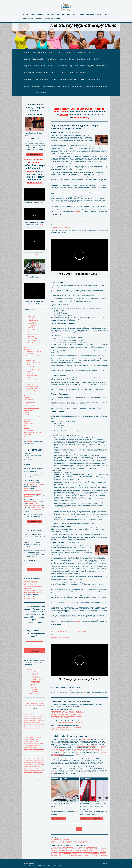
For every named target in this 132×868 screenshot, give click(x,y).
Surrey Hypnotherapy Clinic (30, 728)
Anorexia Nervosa (30, 402)
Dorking (76, 711)
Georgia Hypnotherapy (68, 850)
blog (36, 720)
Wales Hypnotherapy (77, 855)
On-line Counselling (36, 679)
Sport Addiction (31, 336)
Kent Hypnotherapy (94, 850)
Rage (25, 426)
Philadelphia (27, 599)
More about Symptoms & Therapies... (92, 818)
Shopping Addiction (33, 332)
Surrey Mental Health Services (36, 694)
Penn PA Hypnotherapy (32, 736)
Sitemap (31, 864)
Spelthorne (78, 714)
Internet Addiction (32, 325)
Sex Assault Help (28, 430)
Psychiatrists (35, 691)
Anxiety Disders (29, 349)
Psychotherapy (35, 676)
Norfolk (26, 589)
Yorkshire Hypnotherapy (89, 855)
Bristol (30, 583)
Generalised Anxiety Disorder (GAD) (86, 746)
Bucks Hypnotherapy (64, 849)
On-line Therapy (35, 683)
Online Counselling (35, 766)
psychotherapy (30, 747)
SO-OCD (32, 367)
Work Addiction (31, 343)
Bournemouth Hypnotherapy (73, 847)
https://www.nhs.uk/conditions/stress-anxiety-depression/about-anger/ (69, 843)
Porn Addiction (31, 327)
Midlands (40, 587)
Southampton (39, 590)
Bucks (34, 583)
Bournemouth (34, 581)
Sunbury (57, 716)
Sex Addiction (31, 330)
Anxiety (31, 354)
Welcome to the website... (35, 154)
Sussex (30, 592)
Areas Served (41, 711)
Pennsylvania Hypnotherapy (92, 852)
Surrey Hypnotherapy (39, 724)
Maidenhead (78, 727)
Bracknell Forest (70, 727)
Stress (77, 754)
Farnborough (66, 722)
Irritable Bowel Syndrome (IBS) (32, 417)
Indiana (30, 597)
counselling (31, 749)
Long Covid (27, 419)
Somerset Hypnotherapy (91, 854)
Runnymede (72, 714)
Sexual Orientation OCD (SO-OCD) (33, 432)
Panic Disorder (30, 373)
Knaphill (82, 713)
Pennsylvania (41, 597)
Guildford (77, 713)
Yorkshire (38, 592)
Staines (53, 716)
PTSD (31, 393)
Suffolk (26, 592)
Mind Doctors (35, 687)
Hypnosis (34, 671)
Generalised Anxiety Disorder (34, 351)
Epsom (58, 713)
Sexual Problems (28, 435)
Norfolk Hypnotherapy (78, 852)
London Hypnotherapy (38, 768)
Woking (66, 718)
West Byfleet (54, 718)
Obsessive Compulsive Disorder (34, 356)
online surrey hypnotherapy (30, 778)
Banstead (60, 711)
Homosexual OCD (31, 360)
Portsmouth (27, 590)
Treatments (56, 756)
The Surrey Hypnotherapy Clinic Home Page (35, 651)
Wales (34, 592)
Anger (25, 347)
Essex (29, 585)
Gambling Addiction (33, 321)
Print (26, 864)
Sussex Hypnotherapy (65, 855)
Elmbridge (53, 713)
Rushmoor (81, 722)
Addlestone (54, 711)
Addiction (26, 312)
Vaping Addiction (32, 341)
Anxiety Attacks (33, 375)
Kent (25, 587)
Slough (57, 729)
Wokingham (67, 729)
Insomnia (103, 746)
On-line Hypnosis (36, 681)
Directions (39, 476)
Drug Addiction (31, 316)
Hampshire (72, 722)
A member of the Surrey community (35, 641)
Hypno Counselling (32, 776)
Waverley (79, 716)
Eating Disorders (28, 400)
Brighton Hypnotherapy (87, 847)
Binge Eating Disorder (32, 406)
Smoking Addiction (32, 338)
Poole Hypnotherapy (64, 854)
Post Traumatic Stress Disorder (34, 391)
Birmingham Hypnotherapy (58, 847)
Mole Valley (61, 714)
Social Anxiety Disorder (32, 386)
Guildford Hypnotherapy (33, 730)
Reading (53, 729)
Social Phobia (33, 389)
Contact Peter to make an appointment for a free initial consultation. (69, 221)
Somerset (33, 590)
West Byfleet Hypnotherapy (33, 722)
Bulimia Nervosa (30, 404)
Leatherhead (54, 714)
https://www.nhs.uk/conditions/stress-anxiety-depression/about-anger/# (69, 841)
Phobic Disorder (30, 382)
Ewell (62, 713)
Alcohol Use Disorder (29, 345)
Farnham (66, 713)
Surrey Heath (67, 716)
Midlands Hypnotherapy (65, 852)
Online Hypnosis (31, 768)
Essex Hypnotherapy (56, 850)
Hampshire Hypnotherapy (82, 850)
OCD (31, 358)
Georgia (26, 597)
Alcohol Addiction (32, 314)
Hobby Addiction (32, 323)
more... (41, 224)
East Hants (59, 722)
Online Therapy (29, 766)
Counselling (34, 675)
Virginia (33, 599)
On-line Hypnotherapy (37, 678)
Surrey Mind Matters (33, 685)
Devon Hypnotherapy (89, 849)
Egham (80, 711)
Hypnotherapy (35, 673)
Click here (77, 211)
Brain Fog (26, 397)
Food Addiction (31, 318)
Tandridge (74, 716)
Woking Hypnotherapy (32, 732)
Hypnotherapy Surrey (27, 713)
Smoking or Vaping (97, 751)
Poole (29, 589)
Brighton (26, 583)
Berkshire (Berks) (55, 727)
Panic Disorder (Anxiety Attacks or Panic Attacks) (86, 749)
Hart (77, 722)
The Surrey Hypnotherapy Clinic (29, 711)
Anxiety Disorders (86, 739)
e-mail (84, 692)
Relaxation (27, 428)
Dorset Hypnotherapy (101, 849)
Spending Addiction (33, 334)
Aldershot (53, 722)
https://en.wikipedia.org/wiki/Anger (60, 839)
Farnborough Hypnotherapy (33, 734)
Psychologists (35, 689)
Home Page (37, 711)
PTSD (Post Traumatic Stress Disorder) (72, 751)
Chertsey (71, 711)
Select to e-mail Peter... (58, 818)
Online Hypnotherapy (102, 855)
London (38, 498)
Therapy (30, 669)
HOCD (31, 365)
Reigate (66, 714)
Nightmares (27, 421)
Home (79, 829)
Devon (43, 583)
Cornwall (38, 583)
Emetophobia (27, 408)
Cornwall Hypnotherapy (77, 849)
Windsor (62, 729)
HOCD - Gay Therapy (35, 362)
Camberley (65, 711)
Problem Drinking (28, 423)
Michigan (35, 597)
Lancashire (30, 587)
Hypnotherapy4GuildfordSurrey (34, 715)
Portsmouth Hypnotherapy (77, 854)
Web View (106, 864)
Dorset (26, 585)
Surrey (62, 716)
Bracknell (63, 727)
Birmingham (27, 581)
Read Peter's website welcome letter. (61, 228)
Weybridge (61, 718)
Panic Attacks (33, 380)
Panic (31, 378)
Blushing (26, 395)
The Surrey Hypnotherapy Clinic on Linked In (35, 703)
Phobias (32, 384)
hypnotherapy (35, 749)
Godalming (72, 713)
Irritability (26, 415)
